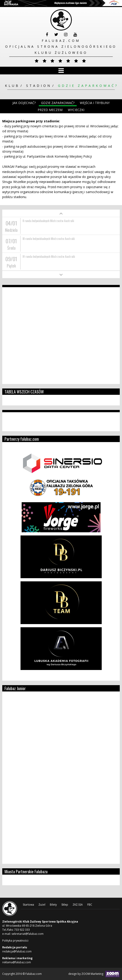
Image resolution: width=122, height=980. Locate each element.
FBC (90, 905)
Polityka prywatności (15, 941)
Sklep (65, 905)
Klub (12, 86)
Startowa (28, 905)
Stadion (39, 86)
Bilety (53, 905)
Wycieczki (76, 110)
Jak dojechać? (24, 103)
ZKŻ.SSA (78, 905)
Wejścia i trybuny (95, 103)
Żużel (42, 905)
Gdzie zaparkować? (88, 86)
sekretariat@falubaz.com (28, 934)
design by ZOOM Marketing (94, 974)
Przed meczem (50, 110)
